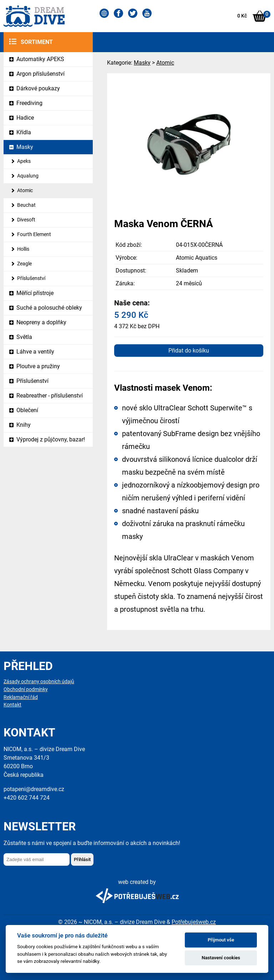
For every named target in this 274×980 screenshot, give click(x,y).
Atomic (25, 191)
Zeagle (24, 264)
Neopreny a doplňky (41, 322)
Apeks (24, 161)
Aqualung (28, 176)
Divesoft (26, 220)
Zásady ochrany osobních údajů (39, 682)
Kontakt (12, 705)
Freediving (29, 103)
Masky (25, 147)
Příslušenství (31, 278)
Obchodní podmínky (26, 689)
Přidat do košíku (189, 351)
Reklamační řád (21, 697)
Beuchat (26, 205)
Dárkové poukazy (38, 88)
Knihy (24, 425)
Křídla (24, 132)
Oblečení (27, 410)
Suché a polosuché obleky (49, 308)
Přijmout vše (221, 940)
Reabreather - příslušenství (50, 396)
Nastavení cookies (221, 958)
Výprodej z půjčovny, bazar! (51, 439)
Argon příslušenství (40, 74)
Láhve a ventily (35, 352)
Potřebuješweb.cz (194, 922)
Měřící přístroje (35, 293)
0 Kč (242, 16)
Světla (24, 337)
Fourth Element (34, 234)
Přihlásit (82, 859)
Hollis (23, 249)
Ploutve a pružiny (38, 366)
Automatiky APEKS (40, 59)
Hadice (25, 118)
